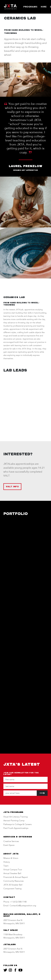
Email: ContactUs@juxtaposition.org (20, 906)
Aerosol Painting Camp (14, 821)
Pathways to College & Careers (17, 825)
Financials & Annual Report (16, 877)
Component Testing (12, 889)
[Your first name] (26, 780)
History (7, 862)
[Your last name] (26, 786)
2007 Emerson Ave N (13, 920)
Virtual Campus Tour (13, 870)
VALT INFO (12, 487)
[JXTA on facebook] (15, 970)
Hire (44, 7)
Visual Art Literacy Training (16, 817)
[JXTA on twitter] (5, 970)
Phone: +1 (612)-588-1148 (15, 902)
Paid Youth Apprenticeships (16, 828)
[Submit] (42, 793)
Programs (30, 7)
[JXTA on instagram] (10, 970)
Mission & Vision (11, 858)
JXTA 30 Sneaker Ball (13, 885)
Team (6, 866)
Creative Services (11, 842)
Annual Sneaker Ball (12, 874)
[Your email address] (20, 793)
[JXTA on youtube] (20, 970)
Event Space (9, 845)
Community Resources (13, 881)
